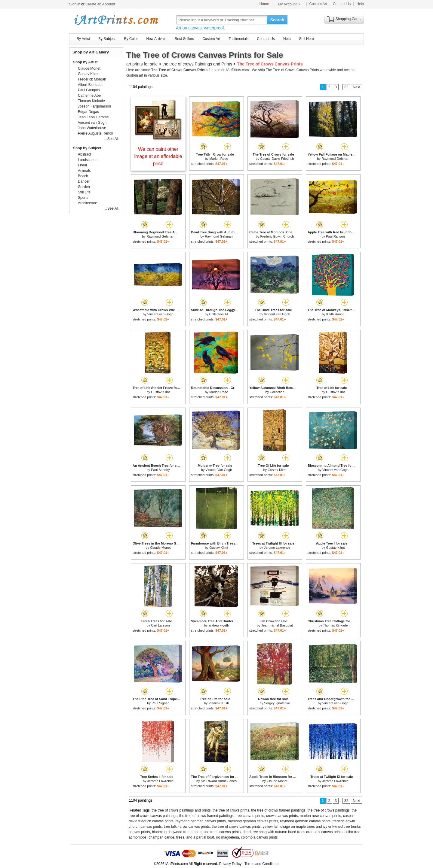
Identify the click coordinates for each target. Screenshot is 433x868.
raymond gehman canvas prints (200, 821)
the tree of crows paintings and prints (181, 810)
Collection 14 (219, 314)
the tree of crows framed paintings (278, 810)
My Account (289, 4)
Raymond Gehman (335, 159)
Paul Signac (160, 703)
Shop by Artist (85, 62)
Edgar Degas (88, 112)
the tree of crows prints (231, 810)
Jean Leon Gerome (93, 117)
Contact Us (342, 4)
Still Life (84, 192)
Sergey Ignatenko (277, 703)
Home (264, 4)
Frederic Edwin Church (277, 236)
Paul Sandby (160, 470)
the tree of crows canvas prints (236, 827)
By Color (131, 39)
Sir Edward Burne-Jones (219, 781)
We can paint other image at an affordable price (158, 156)
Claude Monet (160, 548)
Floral (82, 165)
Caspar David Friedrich (277, 159)
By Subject (107, 39)
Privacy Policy (230, 864)
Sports (83, 198)
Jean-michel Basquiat (277, 625)
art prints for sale (142, 64)
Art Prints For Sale (116, 20)
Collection (277, 392)
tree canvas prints (250, 816)
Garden (84, 187)
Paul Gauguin (89, 90)
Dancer (84, 181)
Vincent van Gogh (160, 314)
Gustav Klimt (160, 392)
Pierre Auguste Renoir (95, 133)
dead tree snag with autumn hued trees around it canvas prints (293, 832)
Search (277, 20)
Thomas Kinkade (335, 625)
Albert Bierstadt (90, 85)
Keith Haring (335, 314)
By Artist (83, 39)
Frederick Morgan (92, 79)
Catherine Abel (90, 96)
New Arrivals (156, 39)
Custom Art (318, 4)
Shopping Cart (347, 19)
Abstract (84, 154)
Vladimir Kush (219, 703)
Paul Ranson (335, 236)
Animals (84, 171)
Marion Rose (219, 159)
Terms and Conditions (262, 864)
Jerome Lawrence (277, 548)
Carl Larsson (160, 625)
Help (360, 4)
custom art (135, 75)
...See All (111, 139)
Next (356, 87)
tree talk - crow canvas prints (187, 827)
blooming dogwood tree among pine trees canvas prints (196, 832)
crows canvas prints (282, 816)
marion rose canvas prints (320, 816)
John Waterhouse (92, 128)
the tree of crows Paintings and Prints (197, 64)
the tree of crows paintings (329, 810)
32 (346, 87)
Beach (83, 176)
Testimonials (238, 39)
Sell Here (307, 39)
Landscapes (88, 160)
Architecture (88, 203)
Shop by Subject (87, 148)
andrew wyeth (219, 625)
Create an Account (100, 4)
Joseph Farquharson (94, 106)
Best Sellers (184, 39)
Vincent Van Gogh (219, 470)
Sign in (75, 4)
